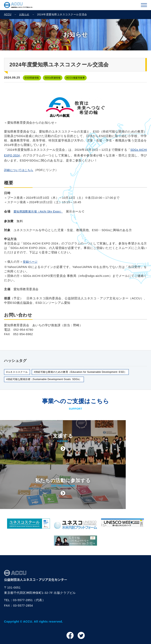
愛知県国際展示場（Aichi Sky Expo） (40, 213)
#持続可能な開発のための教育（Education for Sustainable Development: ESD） (86, 374)
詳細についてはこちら (20, 171)
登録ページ (31, 263)
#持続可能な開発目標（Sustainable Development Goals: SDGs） (47, 382)
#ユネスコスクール (18, 374)
